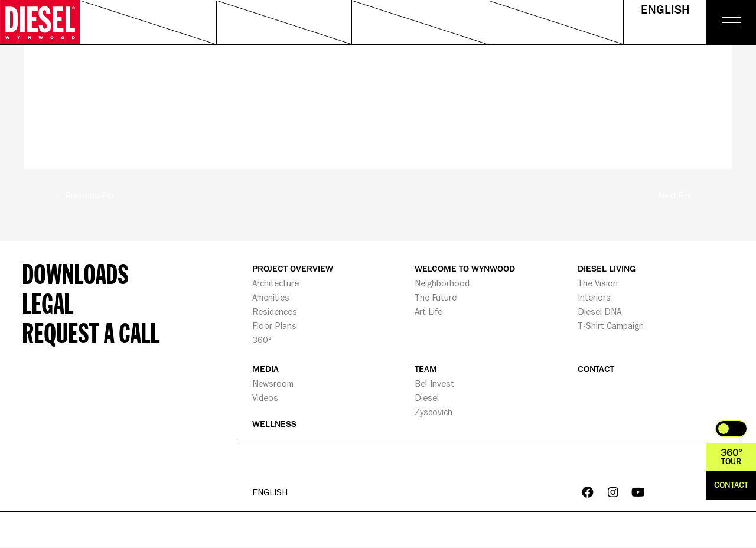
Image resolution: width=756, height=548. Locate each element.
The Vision (598, 283)
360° (262, 340)
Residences (275, 311)
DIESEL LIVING (607, 269)
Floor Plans (274, 326)
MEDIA (265, 369)
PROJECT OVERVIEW (293, 269)
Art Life (428, 311)
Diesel (427, 398)
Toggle (731, 429)
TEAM (426, 369)
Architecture (276, 283)
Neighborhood (442, 283)
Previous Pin (84, 195)
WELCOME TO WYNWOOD (465, 269)
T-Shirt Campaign (611, 326)
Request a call (91, 332)
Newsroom (273, 384)
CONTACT (596, 369)
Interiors (594, 297)
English (665, 10)
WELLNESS (274, 424)
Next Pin (680, 195)
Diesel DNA (599, 311)
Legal (48, 303)
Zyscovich (434, 412)
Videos (265, 398)
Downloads (75, 273)
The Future (436, 297)
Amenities (271, 297)
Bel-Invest (434, 384)
